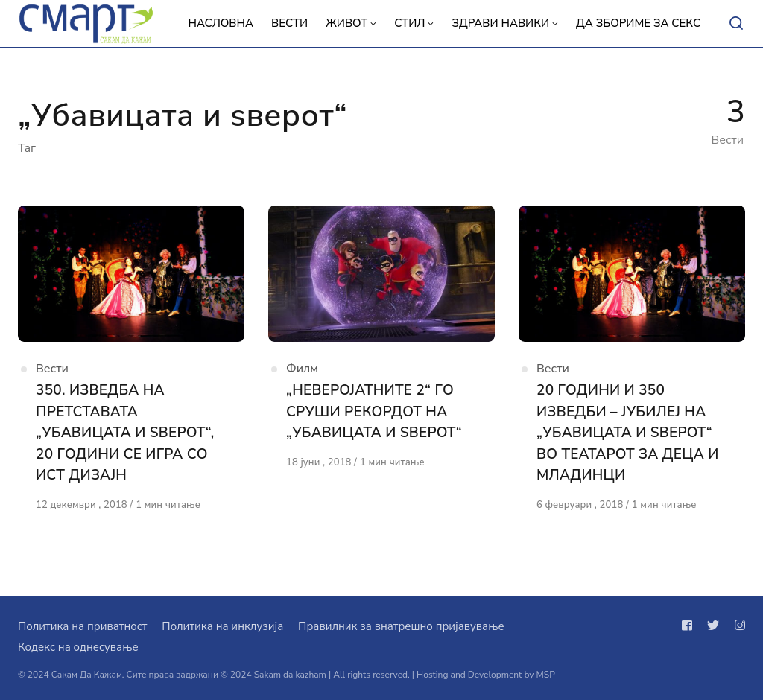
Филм (302, 369)
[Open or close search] (736, 24)
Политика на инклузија (222, 626)
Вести (52, 369)
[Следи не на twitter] (713, 626)
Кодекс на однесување (78, 647)
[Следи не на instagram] (737, 626)
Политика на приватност (82, 626)
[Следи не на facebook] (690, 626)
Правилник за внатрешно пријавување (401, 626)
